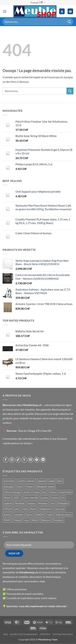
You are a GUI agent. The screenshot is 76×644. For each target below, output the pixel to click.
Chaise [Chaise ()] (29, 487)
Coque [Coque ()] (36, 492)
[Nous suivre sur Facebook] (6, 460)
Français (38, 3)
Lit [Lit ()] (63, 498)
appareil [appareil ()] (42, 481)
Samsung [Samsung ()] (60, 509)
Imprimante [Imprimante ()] (66, 492)
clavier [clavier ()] (27, 492)
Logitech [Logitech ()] (8, 503)
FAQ (6, 634)
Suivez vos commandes (24, 634)
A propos (45, 634)
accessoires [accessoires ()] (9, 481)
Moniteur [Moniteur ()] (43, 503)
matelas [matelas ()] (31, 503)
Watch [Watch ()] (35, 520)
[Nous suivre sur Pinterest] (37, 460)
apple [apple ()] (52, 481)
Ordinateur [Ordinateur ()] (63, 503)
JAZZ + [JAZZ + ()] (17, 498)
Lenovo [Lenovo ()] (55, 498)
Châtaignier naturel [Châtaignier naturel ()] (45, 487)
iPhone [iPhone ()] (7, 498)
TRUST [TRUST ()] (7, 520)
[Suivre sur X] (24, 460)
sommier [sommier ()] (19, 515)
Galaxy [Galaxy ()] (53, 492)
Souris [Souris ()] (29, 515)
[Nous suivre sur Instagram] (12, 460)
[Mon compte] (62, 11)
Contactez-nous (63, 634)
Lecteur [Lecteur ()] (45, 498)
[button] (5, 11)
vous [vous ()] (26, 520)
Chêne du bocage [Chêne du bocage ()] (12, 492)
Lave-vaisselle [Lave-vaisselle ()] (31, 498)
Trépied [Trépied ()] (17, 520)
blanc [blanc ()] (60, 481)
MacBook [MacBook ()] (20, 503)
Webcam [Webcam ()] (46, 520)
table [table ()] (50, 515)
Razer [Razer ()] (33, 509)
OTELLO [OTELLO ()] (8, 509)
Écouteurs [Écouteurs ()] (58, 520)
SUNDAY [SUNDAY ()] (40, 515)
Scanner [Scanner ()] (8, 515)
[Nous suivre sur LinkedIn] (43, 460)
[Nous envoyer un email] (31, 460)
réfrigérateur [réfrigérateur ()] (46, 509)
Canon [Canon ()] (19, 487)
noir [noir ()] (53, 503)
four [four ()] (45, 492)
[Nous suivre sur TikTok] (18, 460)
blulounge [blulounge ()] (8, 487)
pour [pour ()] (17, 509)
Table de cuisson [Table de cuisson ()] (63, 515)
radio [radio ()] (25, 509)
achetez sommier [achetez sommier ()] (26, 481)
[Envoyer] (69, 22)
